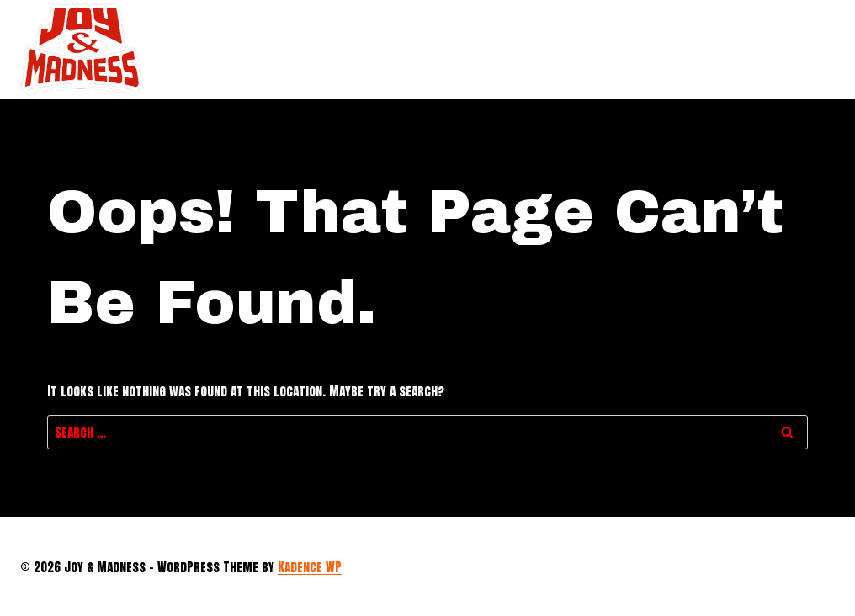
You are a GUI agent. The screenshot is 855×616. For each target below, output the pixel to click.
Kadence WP (310, 567)
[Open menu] (817, 49)
